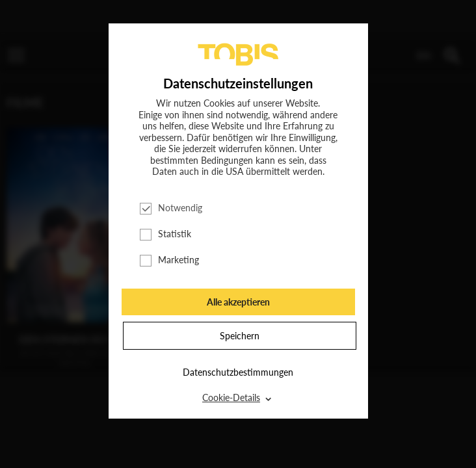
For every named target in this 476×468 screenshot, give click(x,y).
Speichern (240, 336)
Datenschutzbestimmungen (238, 372)
